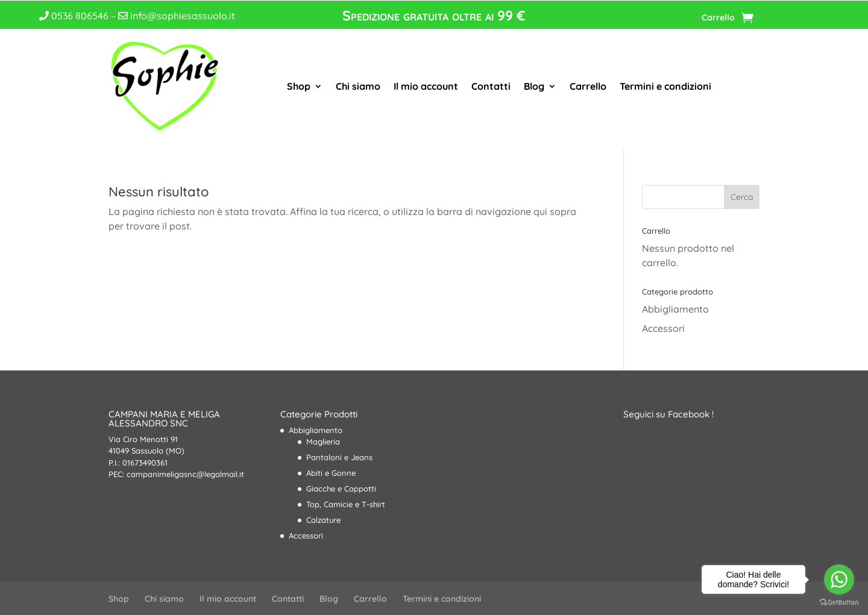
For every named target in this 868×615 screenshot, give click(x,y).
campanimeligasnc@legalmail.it (185, 474)
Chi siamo (358, 86)
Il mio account (426, 86)
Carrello (718, 18)
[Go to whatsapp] (839, 579)
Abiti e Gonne (331, 473)
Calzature (323, 520)
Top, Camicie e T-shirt (346, 504)
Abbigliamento (675, 309)
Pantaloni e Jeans (339, 457)
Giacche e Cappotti (341, 489)
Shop (299, 86)
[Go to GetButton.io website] (839, 603)
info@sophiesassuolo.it (177, 16)
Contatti (491, 86)
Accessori (663, 328)
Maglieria (323, 442)
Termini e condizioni (665, 86)
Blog (534, 86)
